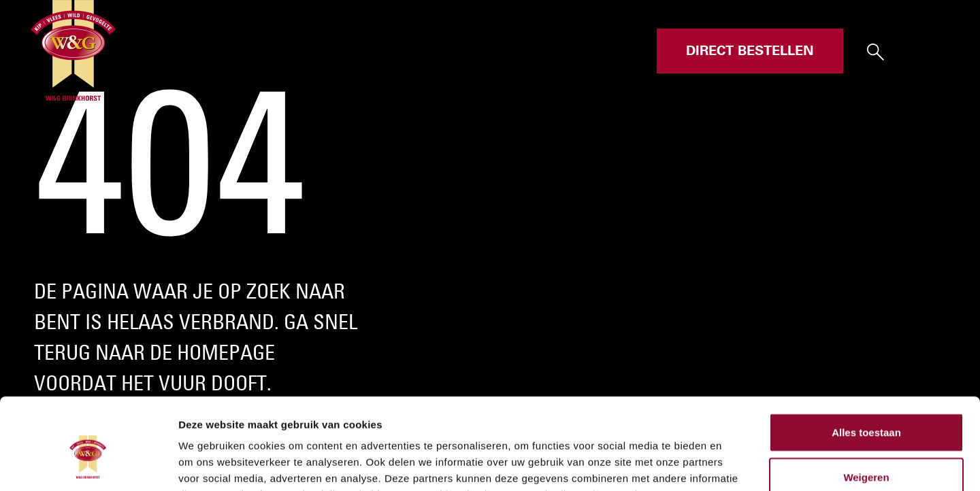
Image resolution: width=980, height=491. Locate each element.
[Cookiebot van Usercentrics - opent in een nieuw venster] (88, 464)
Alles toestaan (866, 346)
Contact (621, 51)
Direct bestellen (750, 51)
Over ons (555, 51)
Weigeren (866, 391)
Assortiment (475, 51)
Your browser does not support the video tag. (490, 245)
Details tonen (735, 464)
